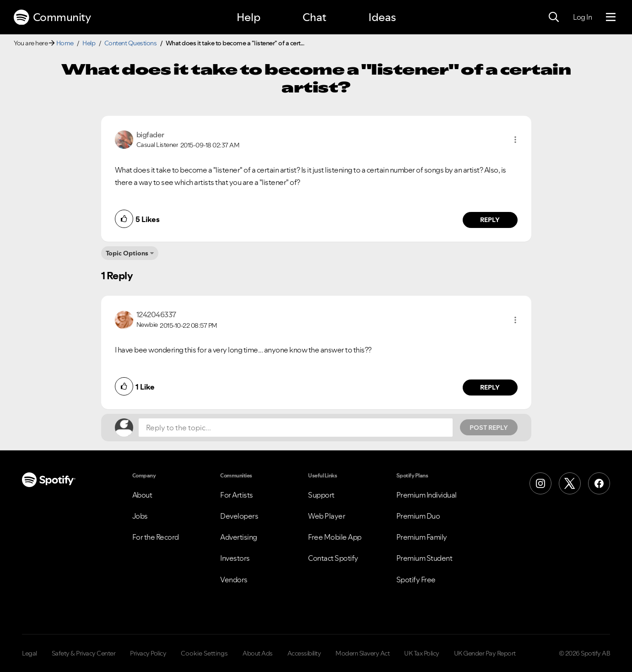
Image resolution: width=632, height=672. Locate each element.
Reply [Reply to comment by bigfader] (490, 220)
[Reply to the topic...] (296, 428)
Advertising (239, 537)
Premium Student (424, 558)
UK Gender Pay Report (485, 653)
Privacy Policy (148, 653)
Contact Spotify (333, 558)
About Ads (258, 653)
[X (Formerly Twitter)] (570, 483)
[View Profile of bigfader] (150, 135)
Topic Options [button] (127, 253)
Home (65, 43)
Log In (582, 17)
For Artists (237, 495)
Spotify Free (416, 580)
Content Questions (131, 43)
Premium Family (422, 537)
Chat (314, 17)
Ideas (382, 17)
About (142, 495)
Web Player (327, 516)
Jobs (140, 516)
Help (248, 17)
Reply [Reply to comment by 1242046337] (490, 387)
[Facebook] (599, 483)
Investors (235, 558)
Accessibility (304, 653)
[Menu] (611, 17)
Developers (239, 516)
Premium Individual (427, 495)
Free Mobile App (335, 537)
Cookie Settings (204, 653)
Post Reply (489, 428)
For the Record (156, 537)
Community (52, 17)
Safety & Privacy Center (84, 653)
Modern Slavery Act (362, 653)
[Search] (554, 17)
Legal (30, 653)
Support (321, 495)
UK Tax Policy (422, 653)
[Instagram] (540, 483)
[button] (515, 140)
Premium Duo (418, 516)
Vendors (234, 580)
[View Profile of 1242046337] (156, 314)
